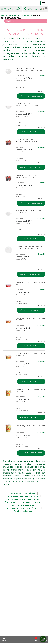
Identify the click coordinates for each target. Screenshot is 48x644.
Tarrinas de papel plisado (23, 493)
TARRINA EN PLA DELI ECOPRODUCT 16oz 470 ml (30, 355)
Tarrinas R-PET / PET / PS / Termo (23, 508)
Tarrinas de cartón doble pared (23, 496)
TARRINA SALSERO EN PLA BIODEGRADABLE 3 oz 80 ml (27, 140)
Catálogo (15, 15)
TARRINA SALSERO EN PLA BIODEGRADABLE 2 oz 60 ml (27, 105)
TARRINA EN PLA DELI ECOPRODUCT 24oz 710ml (30, 390)
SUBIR (5, 640)
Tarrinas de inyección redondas (23, 499)
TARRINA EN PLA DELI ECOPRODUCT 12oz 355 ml (30, 319)
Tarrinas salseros (23, 511)
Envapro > (6, 15)
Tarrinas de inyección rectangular (23, 502)
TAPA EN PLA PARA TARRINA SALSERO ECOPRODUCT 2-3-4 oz (29, 69)
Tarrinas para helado (23, 505)
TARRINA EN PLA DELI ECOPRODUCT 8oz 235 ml (30, 283)
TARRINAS (26, 15)
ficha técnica (41, 91)
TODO (44, 640)
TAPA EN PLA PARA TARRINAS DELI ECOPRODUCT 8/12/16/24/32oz (29, 247)
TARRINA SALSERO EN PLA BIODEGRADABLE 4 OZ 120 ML (28, 176)
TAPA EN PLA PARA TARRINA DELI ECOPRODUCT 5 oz (29, 212)
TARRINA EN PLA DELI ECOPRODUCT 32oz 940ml (30, 426)
